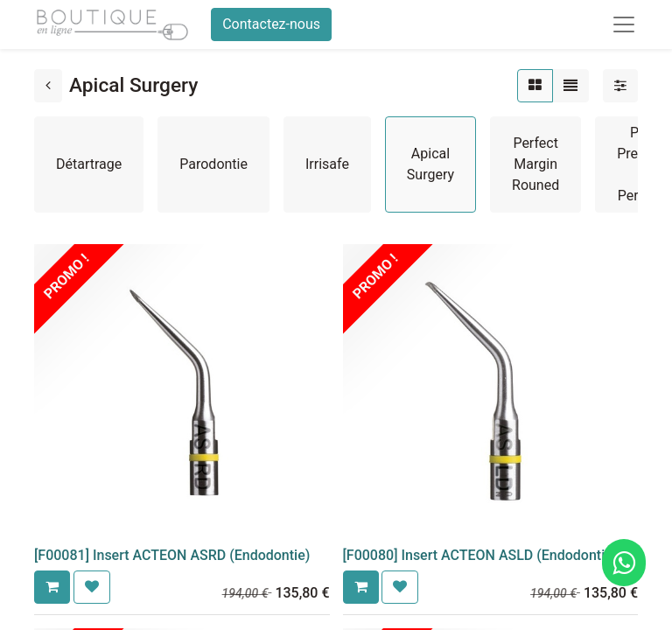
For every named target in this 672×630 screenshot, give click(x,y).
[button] (52, 587)
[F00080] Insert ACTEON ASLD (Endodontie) (480, 555)
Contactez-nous (271, 24)
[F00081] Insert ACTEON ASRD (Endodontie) (172, 555)
